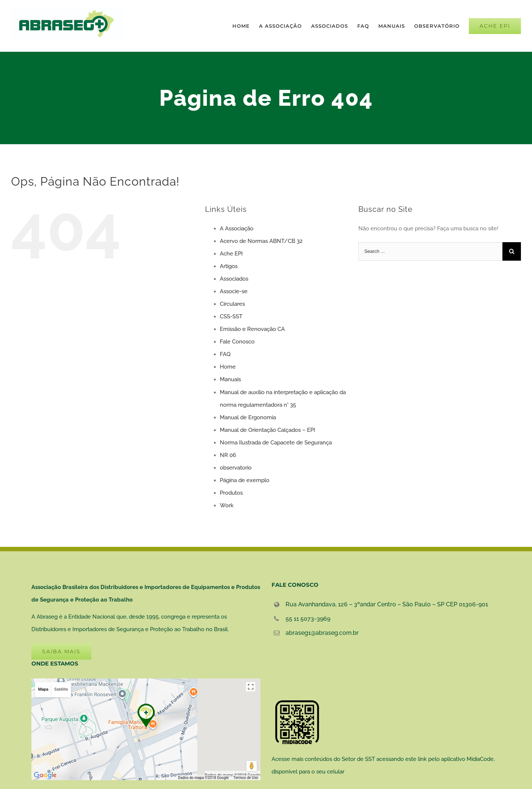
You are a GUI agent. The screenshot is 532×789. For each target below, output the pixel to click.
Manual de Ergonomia (248, 417)
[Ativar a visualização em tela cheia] (251, 687)
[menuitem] (246, 26)
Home (228, 367)
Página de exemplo (245, 480)
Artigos (229, 266)
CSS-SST (231, 316)
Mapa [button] (43, 689)
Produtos (231, 493)
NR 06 (228, 455)
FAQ (225, 354)
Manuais (230, 379)
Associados (234, 279)
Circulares (232, 304)
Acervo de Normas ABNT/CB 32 (261, 241)
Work (227, 505)
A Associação (237, 228)
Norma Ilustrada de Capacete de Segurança (276, 443)
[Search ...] (430, 251)
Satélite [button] (61, 689)
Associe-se (234, 291)
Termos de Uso (246, 778)
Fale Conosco (237, 342)
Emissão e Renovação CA (252, 329)
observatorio (236, 468)
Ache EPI (231, 254)
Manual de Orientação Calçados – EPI (267, 430)
